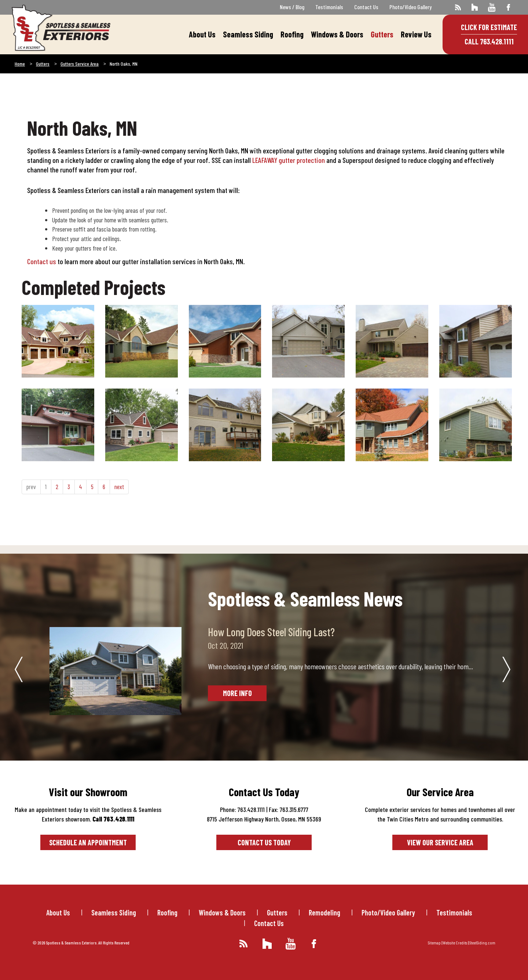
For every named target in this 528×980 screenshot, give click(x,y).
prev (31, 487)
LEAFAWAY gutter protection (289, 160)
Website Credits (455, 943)
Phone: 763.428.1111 (242, 809)
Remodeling (324, 912)
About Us (202, 34)
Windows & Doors (337, 34)
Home (20, 64)
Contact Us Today (264, 842)
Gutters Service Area (80, 64)
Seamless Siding (248, 34)
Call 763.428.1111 (489, 41)
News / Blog (292, 7)
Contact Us (366, 7)
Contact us (42, 261)
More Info (237, 693)
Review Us (416, 34)
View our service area (440, 842)
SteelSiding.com (482, 943)
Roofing (292, 34)
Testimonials (329, 7)
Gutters (382, 34)
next (119, 487)
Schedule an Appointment (88, 842)
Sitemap (434, 943)
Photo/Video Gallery (410, 7)
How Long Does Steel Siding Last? (271, 632)
